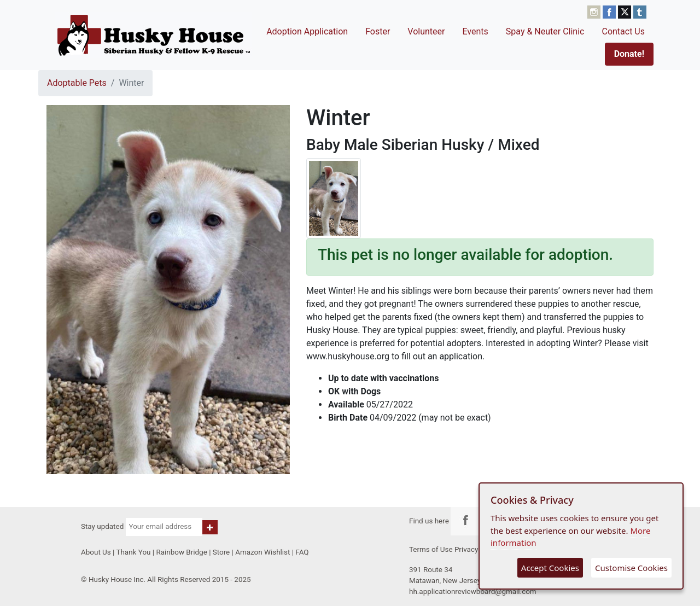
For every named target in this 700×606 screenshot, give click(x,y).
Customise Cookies (631, 568)
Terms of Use (431, 549)
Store (221, 552)
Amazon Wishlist (262, 552)
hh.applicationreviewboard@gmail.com (473, 592)
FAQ (302, 552)
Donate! (629, 54)
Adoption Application (307, 31)
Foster (378, 31)
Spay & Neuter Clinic (545, 31)
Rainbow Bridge (181, 552)
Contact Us (623, 31)
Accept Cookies (550, 568)
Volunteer (426, 31)
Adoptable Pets (77, 83)
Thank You (133, 552)
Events (475, 31)
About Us (96, 552)
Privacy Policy (477, 549)
